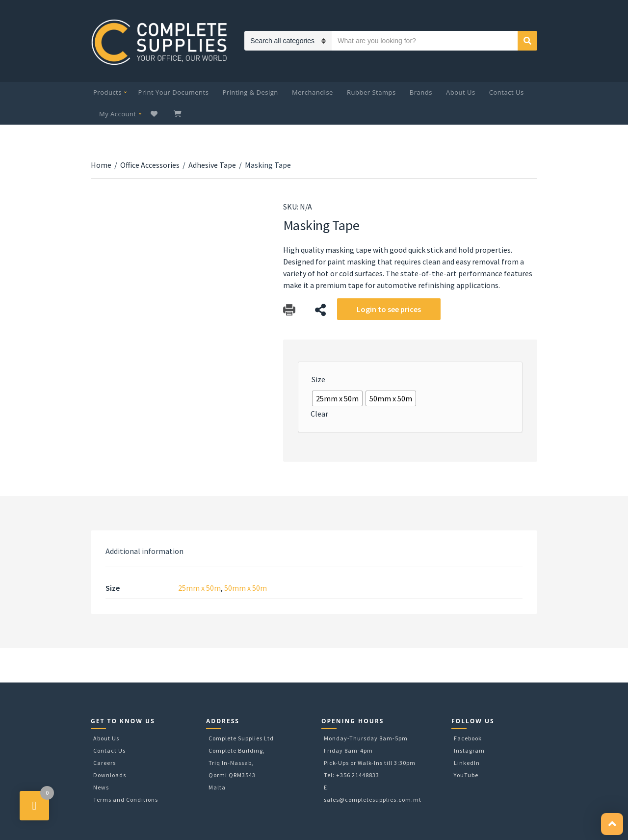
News (101, 787)
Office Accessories (150, 165)
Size (318, 379)
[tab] (144, 551)
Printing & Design (250, 92)
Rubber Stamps (371, 92)
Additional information (144, 551)
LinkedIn (467, 763)
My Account (118, 114)
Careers (105, 763)
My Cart (179, 114)
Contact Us (507, 92)
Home (101, 165)
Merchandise (313, 92)
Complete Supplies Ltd (241, 738)
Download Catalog (289, 310)
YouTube (466, 775)
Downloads (110, 775)
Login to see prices (389, 309)
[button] (612, 824)
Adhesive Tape (212, 165)
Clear (319, 414)
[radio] (337, 398)
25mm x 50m (199, 588)
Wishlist (155, 114)
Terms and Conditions (126, 800)
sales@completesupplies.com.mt (373, 800)
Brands (421, 92)
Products (107, 92)
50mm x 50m (246, 588)
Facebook (468, 738)
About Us (461, 92)
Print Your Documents (174, 92)
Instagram (469, 750)
